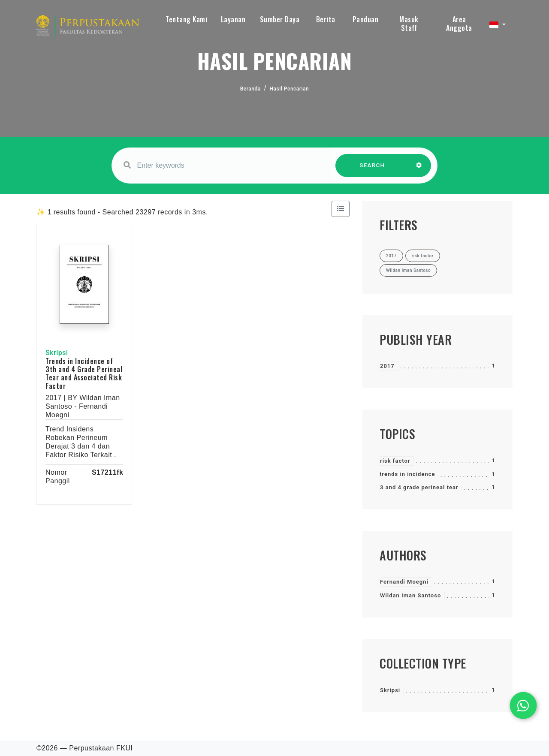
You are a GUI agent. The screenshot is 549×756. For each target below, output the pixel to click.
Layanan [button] (233, 19)
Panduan (366, 19)
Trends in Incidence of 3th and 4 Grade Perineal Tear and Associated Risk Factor (84, 373)
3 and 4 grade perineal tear (419, 487)
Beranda (250, 89)
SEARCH (372, 170)
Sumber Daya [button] (280, 19)
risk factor (395, 461)
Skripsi (390, 690)
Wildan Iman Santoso (410, 595)
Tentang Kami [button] (186, 19)
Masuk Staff (409, 24)
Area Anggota (459, 24)
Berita (326, 19)
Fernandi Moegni (404, 582)
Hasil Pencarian (290, 89)
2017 (387, 366)
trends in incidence (407, 474)
